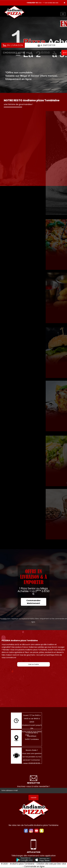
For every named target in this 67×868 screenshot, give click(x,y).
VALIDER (33, 798)
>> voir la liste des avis (51, 3)
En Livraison (13, 45)
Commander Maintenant (34, 602)
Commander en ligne (34, 866)
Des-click (62, 864)
